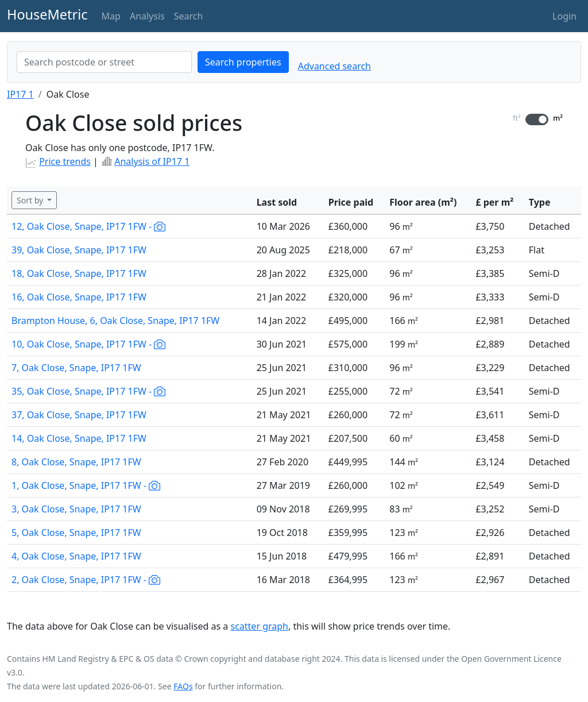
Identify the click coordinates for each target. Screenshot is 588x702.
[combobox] (104, 62)
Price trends (65, 161)
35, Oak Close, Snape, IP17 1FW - (88, 391)
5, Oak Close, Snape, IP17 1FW (76, 533)
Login (564, 16)
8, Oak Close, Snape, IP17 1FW (76, 462)
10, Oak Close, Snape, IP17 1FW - (88, 344)
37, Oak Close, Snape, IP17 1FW (79, 415)
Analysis (147, 16)
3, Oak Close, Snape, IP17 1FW (76, 509)
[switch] (537, 119)
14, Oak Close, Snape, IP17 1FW (79, 438)
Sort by (31, 200)
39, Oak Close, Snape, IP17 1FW (79, 250)
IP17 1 (20, 94)
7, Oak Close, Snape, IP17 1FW (76, 368)
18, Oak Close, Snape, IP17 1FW (79, 273)
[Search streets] (104, 62)
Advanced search (334, 66)
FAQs (183, 686)
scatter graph (259, 626)
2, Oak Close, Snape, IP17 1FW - (86, 580)
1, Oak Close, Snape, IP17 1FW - (86, 485)
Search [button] (189, 16)
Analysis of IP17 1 (152, 161)
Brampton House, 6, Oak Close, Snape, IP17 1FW (115, 321)
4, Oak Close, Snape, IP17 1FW (76, 556)
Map (111, 16)
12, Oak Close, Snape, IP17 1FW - (88, 226)
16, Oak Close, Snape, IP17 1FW (79, 297)
